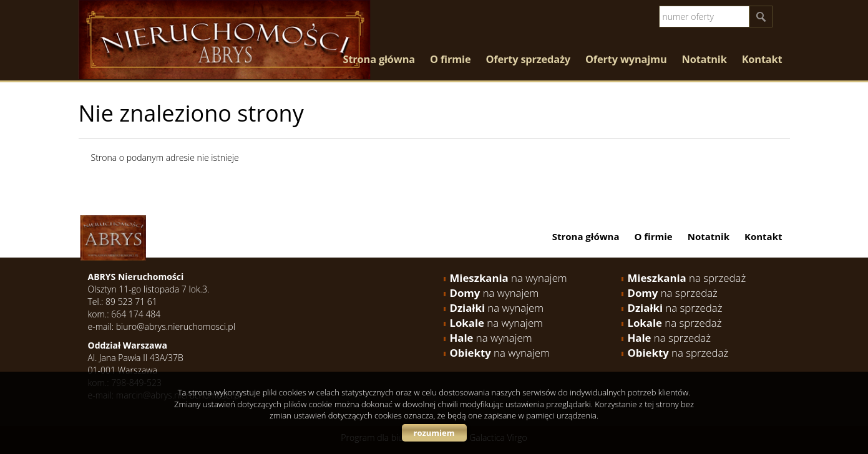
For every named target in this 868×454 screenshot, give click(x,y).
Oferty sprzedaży (528, 59)
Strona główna (379, 59)
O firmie (450, 59)
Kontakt (762, 59)
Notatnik (705, 59)
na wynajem (509, 278)
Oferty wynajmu (626, 59)
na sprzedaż (687, 278)
